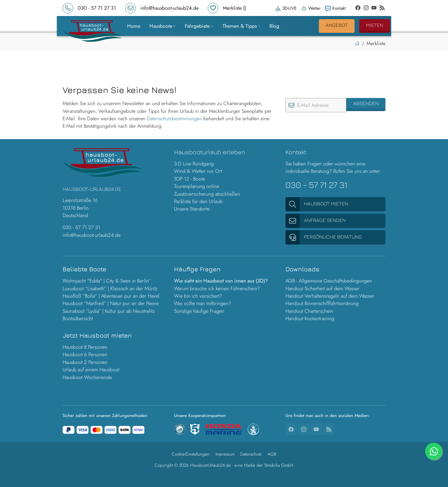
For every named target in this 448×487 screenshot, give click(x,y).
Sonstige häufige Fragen (199, 311)
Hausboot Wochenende (87, 377)
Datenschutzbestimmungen (174, 119)
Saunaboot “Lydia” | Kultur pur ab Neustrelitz (109, 311)
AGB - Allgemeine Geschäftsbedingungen (329, 281)
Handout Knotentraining (310, 318)
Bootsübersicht (78, 318)
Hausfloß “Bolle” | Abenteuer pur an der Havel (111, 296)
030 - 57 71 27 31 (81, 227)
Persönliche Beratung (324, 237)
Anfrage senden (316, 221)
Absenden (366, 103)
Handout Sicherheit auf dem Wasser (322, 288)
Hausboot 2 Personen (85, 362)
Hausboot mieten (317, 204)
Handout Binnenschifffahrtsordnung (322, 303)
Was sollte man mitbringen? (203, 303)
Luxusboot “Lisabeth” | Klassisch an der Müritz (110, 288)
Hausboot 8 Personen (85, 347)
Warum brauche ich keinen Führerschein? (217, 288)
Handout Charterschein (309, 311)
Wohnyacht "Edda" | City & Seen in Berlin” (107, 281)
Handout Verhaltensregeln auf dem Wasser (330, 296)
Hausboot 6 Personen (85, 354)
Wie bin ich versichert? (198, 296)
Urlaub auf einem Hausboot (91, 370)
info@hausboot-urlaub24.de (92, 235)
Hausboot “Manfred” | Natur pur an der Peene (111, 303)
